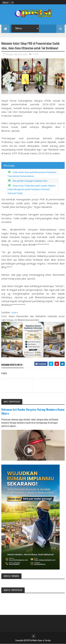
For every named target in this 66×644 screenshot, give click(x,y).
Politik (35, 54)
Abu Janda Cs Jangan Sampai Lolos (30, 181)
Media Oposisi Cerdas (42, 640)
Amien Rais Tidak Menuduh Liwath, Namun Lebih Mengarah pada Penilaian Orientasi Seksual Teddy (32, 189)
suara (14, 312)
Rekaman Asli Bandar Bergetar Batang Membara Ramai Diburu (33, 411)
